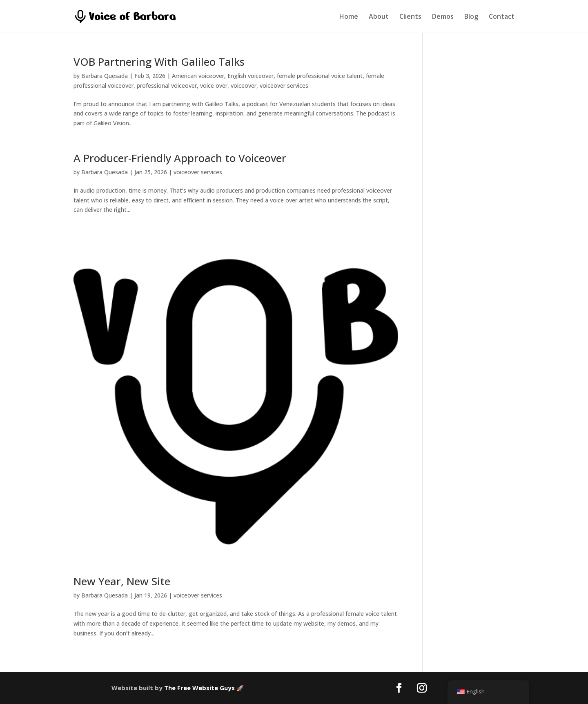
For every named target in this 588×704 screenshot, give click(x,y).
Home (349, 17)
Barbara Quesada (105, 76)
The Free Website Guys (199, 688)
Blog (471, 17)
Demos (443, 17)
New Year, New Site (122, 581)
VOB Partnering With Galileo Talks (159, 62)
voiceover (244, 86)
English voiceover (251, 76)
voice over (214, 86)
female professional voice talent (320, 76)
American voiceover (198, 76)
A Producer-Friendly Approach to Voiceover (180, 158)
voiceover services (284, 86)
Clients (410, 17)
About (379, 17)
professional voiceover (167, 86)
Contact (502, 17)
